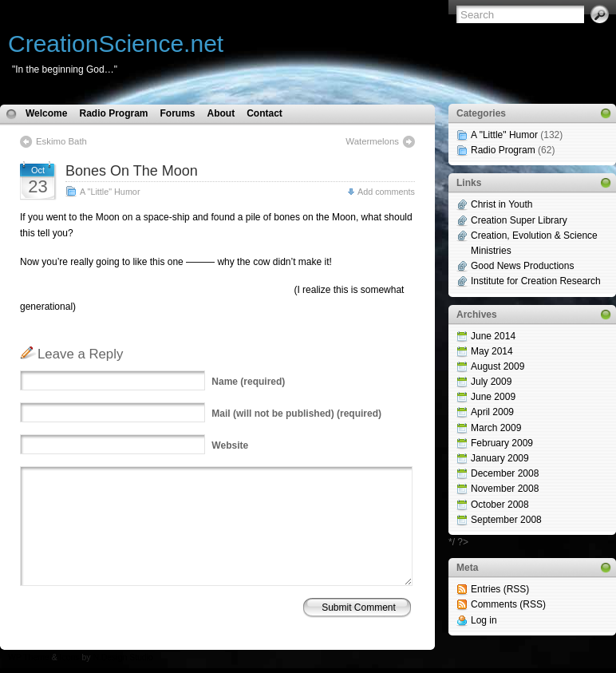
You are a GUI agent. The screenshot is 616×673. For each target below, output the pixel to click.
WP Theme (29, 657)
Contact (265, 113)
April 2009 (492, 412)
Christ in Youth (501, 204)
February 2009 (502, 443)
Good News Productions (522, 266)
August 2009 (498, 366)
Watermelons (372, 141)
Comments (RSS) (508, 604)
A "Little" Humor (110, 192)
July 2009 (491, 382)
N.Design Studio (122, 657)
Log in (484, 620)
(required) (248, 382)
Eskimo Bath (61, 141)
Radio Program (113, 113)
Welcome (46, 113)
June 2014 (493, 336)
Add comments (386, 192)
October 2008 (500, 505)
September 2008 (506, 520)
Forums (177, 113)
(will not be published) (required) (296, 414)
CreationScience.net (116, 44)
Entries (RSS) (500, 589)
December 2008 (505, 473)
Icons (70, 657)
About (221, 113)
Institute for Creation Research (536, 281)
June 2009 (493, 397)
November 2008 (505, 489)
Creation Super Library (519, 220)
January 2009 (500, 458)
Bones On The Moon (132, 171)
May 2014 (492, 351)
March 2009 (496, 428)
